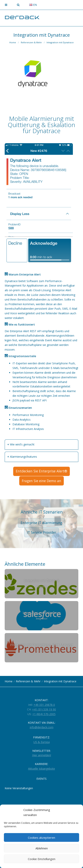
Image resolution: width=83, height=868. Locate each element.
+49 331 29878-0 (44, 705)
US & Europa (42, 742)
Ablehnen (42, 848)
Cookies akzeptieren (41, 838)
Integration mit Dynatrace (60, 42)
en (33, 5)
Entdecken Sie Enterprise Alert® (41, 471)
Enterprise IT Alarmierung (41, 523)
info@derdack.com (42, 727)
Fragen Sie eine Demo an (41, 481)
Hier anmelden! (42, 755)
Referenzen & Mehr (31, 42)
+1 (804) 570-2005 (44, 714)
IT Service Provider (41, 532)
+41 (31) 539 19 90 (44, 709)
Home (13, 42)
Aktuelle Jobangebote (41, 769)
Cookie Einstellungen (42, 859)
